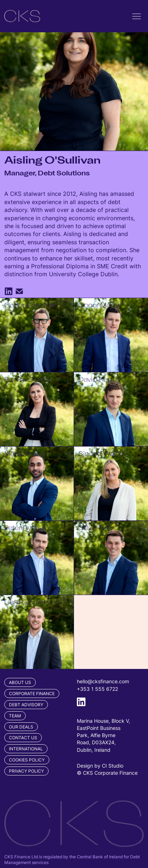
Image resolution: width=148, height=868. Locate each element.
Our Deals (21, 727)
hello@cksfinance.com (103, 681)
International (26, 749)
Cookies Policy (27, 760)
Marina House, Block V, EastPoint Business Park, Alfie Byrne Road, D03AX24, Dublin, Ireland (103, 735)
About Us (20, 682)
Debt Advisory (26, 705)
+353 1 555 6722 (97, 689)
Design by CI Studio (100, 766)
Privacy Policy (26, 771)
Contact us (23, 738)
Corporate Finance (32, 694)
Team (15, 716)
